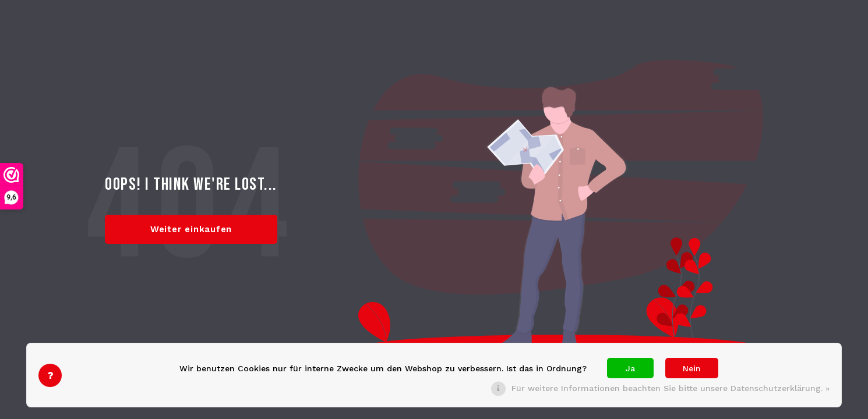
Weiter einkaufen (191, 229)
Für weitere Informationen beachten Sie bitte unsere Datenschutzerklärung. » (671, 388)
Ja (630, 368)
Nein (692, 368)
